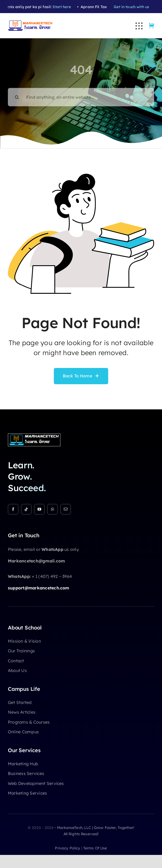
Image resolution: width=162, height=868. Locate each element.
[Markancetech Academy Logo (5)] (30, 22)
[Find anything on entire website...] (81, 95)
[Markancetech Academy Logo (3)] (34, 436)
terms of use (95, 848)
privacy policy (67, 848)
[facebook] (13, 509)
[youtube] (39, 509)
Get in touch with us (134, 7)
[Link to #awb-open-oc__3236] (139, 26)
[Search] (17, 95)
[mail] (66, 509)
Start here (64, 7)
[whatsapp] (53, 509)
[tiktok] (26, 509)
